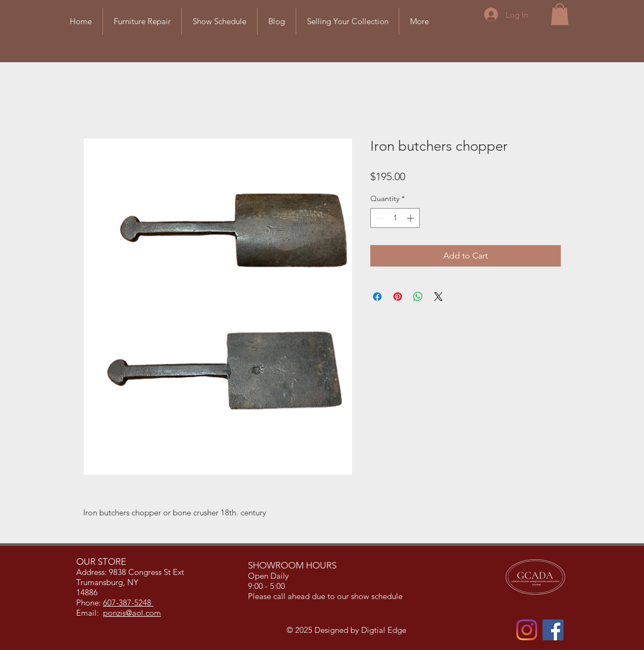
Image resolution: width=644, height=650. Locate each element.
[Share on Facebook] (377, 297)
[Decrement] (379, 218)
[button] (560, 14)
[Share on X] (438, 297)
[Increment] (411, 218)
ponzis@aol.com (132, 613)
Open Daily (269, 576)
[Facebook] (553, 630)
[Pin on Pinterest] (398, 297)
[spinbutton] (395, 218)
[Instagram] (527, 630)
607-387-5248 (128, 603)
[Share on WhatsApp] (418, 297)
